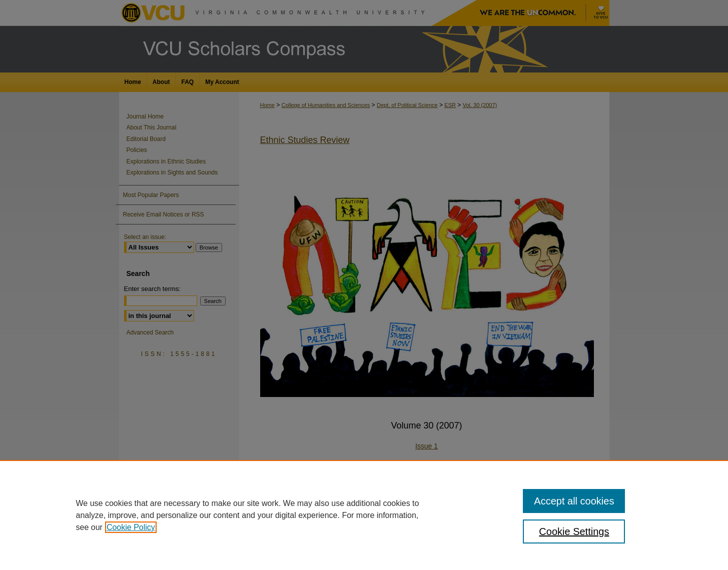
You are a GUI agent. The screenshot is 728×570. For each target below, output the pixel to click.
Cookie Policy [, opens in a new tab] (131, 527)
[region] (364, 515)
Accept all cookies (574, 501)
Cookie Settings (574, 531)
